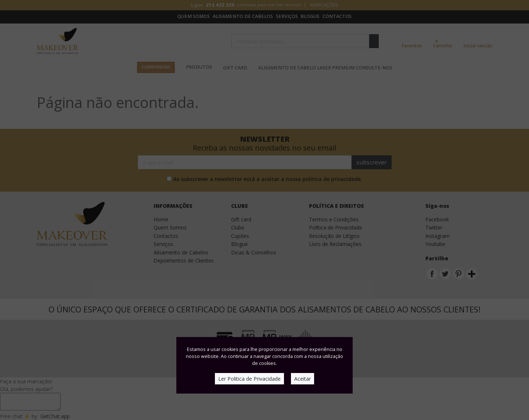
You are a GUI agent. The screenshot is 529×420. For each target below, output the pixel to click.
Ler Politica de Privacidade (249, 379)
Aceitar (303, 379)
